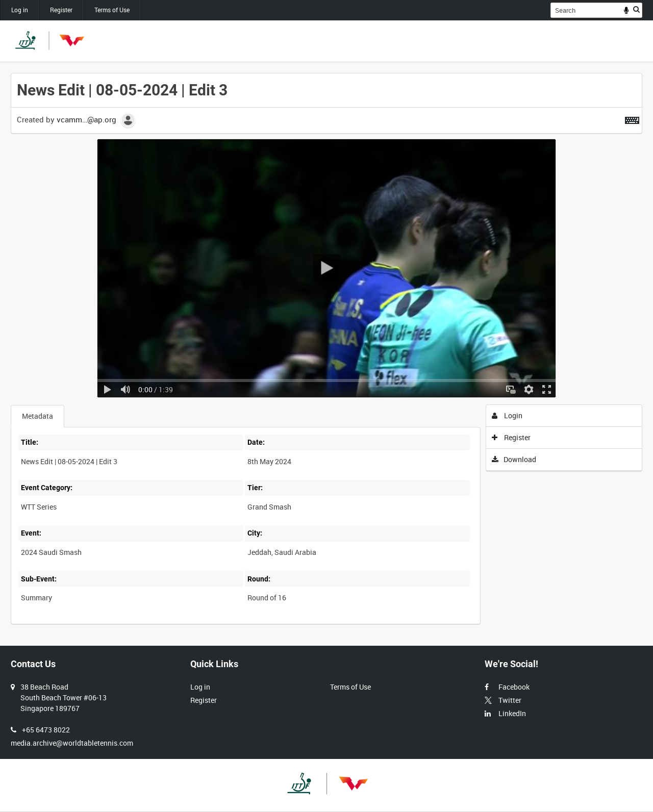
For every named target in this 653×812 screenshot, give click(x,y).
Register (61, 10)
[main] (326, 354)
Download (514, 459)
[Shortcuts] (632, 118)
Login (507, 415)
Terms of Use (112, 10)
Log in (20, 10)
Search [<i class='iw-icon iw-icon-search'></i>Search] (636, 9)
